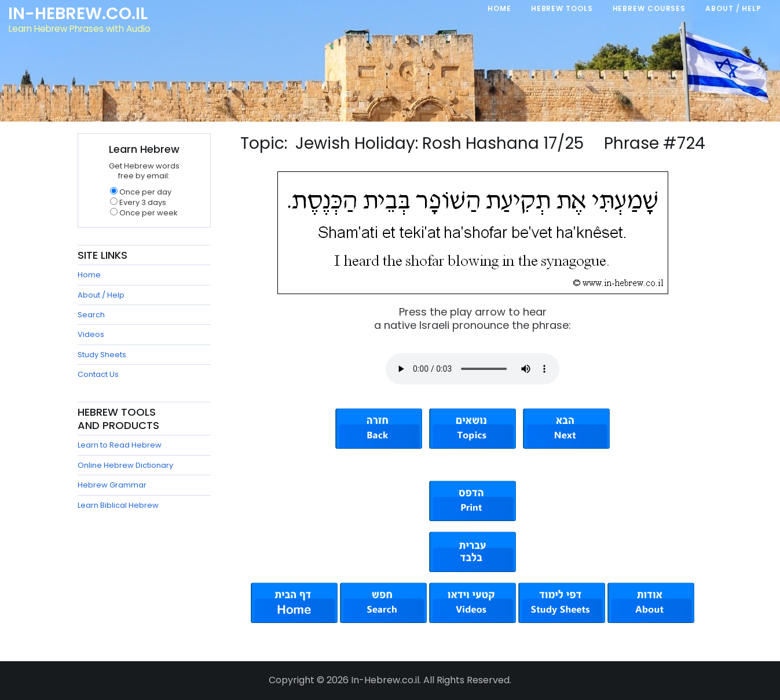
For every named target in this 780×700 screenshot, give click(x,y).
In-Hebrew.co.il (78, 14)
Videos (91, 334)
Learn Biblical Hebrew (118, 505)
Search (91, 315)
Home (89, 275)
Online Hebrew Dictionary (125, 465)
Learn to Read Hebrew (120, 445)
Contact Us (98, 374)
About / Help (101, 295)
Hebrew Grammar (112, 485)
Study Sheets (102, 355)
